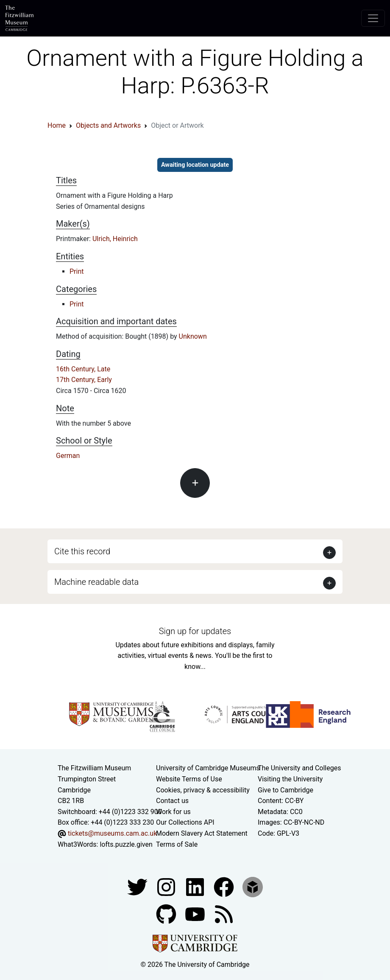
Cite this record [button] (82, 551)
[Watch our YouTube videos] (196, 914)
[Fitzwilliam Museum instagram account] (167, 886)
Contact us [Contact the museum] (172, 801)
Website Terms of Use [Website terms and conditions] (189, 779)
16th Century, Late (83, 369)
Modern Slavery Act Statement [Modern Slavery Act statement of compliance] (202, 833)
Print (77, 271)
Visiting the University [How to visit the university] (290, 779)
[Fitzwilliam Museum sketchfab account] (253, 886)
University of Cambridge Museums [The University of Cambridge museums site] (208, 768)
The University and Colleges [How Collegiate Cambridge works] (299, 768)
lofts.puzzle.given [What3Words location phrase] (126, 844)
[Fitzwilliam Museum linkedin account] (225, 886)
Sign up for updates (195, 631)
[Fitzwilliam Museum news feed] (224, 914)
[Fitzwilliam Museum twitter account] (138, 886)
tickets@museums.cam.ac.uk (112, 833)
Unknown (193, 336)
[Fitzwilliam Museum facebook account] (196, 886)
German (68, 456)
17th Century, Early (84, 380)
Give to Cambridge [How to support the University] (286, 790)
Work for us (173, 812)
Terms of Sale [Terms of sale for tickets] (177, 844)
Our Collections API (185, 822)
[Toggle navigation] (373, 18)
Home (57, 125)
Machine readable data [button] (96, 582)
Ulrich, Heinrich (115, 239)
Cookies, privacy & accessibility (203, 790)
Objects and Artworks (108, 125)
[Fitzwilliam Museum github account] (167, 914)
